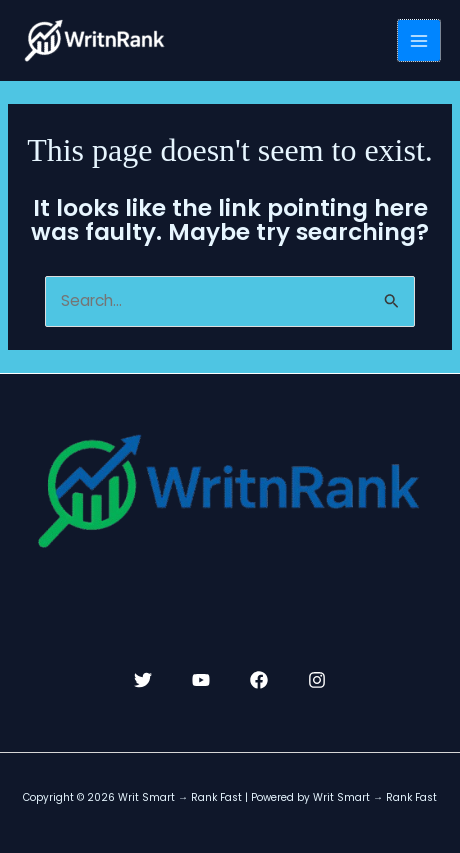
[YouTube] (201, 680)
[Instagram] (317, 680)
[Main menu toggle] (419, 41)
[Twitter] (143, 680)
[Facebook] (259, 680)
